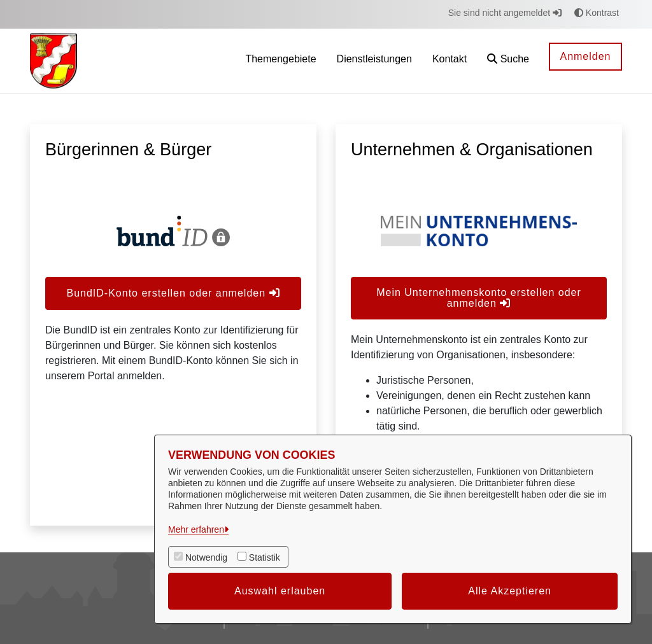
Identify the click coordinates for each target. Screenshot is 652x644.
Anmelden (585, 56)
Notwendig (206, 557)
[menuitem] (280, 61)
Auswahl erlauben (280, 591)
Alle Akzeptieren (510, 591)
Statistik (265, 557)
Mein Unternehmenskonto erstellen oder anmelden (479, 298)
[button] (508, 61)
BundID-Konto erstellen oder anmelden (173, 293)
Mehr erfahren (196, 529)
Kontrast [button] (597, 13)
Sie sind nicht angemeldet (505, 13)
